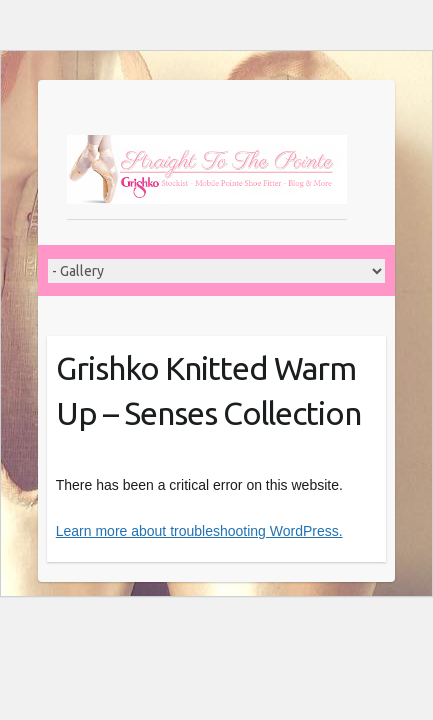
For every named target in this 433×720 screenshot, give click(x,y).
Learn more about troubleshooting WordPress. (199, 531)
